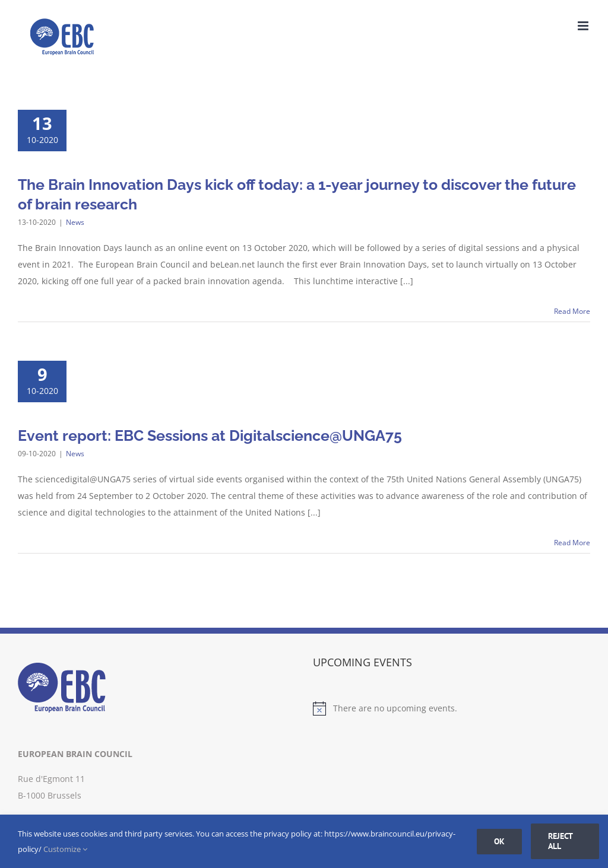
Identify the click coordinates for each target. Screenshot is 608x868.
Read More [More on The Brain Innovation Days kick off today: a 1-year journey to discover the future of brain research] (572, 311)
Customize (65, 849)
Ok (499, 841)
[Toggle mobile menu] (584, 26)
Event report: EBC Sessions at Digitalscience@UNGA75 (210, 435)
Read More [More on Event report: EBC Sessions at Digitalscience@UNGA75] (572, 543)
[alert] (452, 708)
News (75, 222)
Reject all (560, 841)
